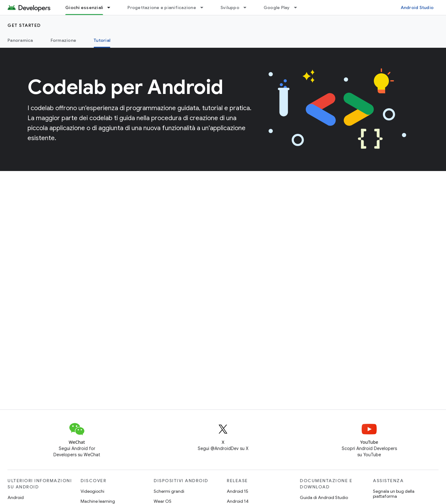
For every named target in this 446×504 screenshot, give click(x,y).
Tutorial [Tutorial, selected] (102, 40)
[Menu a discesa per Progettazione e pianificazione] (205, 7)
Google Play (277, 7)
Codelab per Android (125, 87)
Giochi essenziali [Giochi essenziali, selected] (84, 7)
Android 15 (238, 491)
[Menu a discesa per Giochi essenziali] (111, 7)
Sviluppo (230, 7)
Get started (24, 25)
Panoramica (20, 40)
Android (16, 497)
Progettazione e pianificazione (162, 7)
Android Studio (417, 7)
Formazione (64, 40)
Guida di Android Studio (324, 497)
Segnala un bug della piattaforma (394, 494)
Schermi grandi (169, 491)
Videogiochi (92, 491)
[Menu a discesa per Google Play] (298, 7)
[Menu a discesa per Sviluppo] (248, 7)
